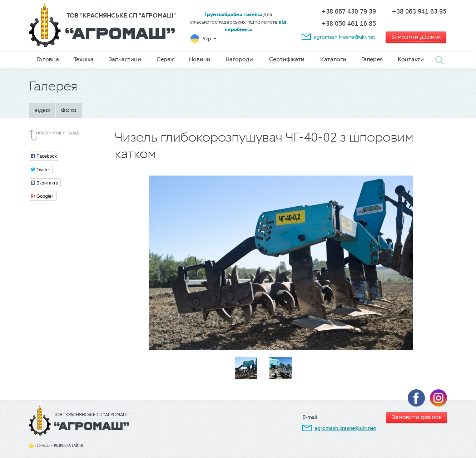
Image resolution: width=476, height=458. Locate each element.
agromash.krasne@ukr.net (344, 37)
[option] (281, 263)
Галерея (372, 59)
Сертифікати (287, 59)
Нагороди (239, 59)
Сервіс (166, 59)
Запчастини (125, 59)
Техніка (84, 59)
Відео (42, 111)
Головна (48, 59)
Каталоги (333, 59)
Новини (200, 59)
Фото (69, 111)
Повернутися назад (58, 133)
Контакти (411, 59)
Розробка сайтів (68, 445)
